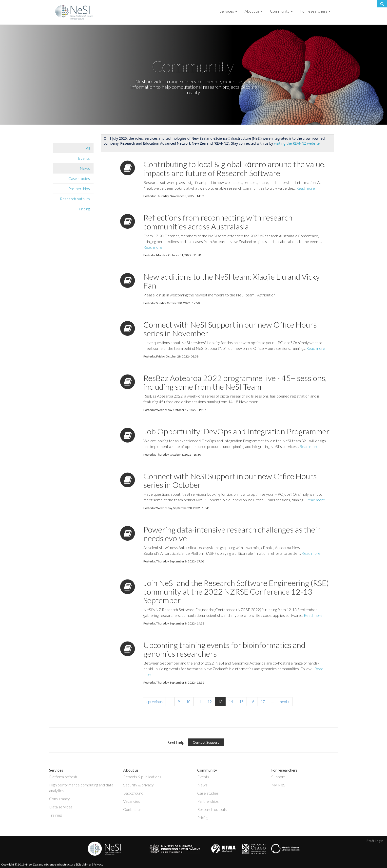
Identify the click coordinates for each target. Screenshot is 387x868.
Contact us (132, 809)
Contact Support (206, 742)
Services (228, 11)
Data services (61, 807)
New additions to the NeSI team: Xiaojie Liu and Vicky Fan (232, 281)
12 (210, 701)
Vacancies (132, 801)
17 (263, 701)
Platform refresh (63, 777)
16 (252, 701)
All (88, 148)
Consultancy (59, 799)
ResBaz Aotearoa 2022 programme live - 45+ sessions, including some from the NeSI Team (235, 382)
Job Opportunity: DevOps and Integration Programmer (236, 431)
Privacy (98, 864)
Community (281, 11)
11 (199, 701)
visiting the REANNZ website (297, 143)
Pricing (84, 209)
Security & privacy (138, 785)
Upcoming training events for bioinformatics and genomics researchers (224, 649)
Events (84, 158)
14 (231, 701)
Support (278, 777)
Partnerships (79, 189)
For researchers (315, 11)
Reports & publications (142, 777)
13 (220, 701)
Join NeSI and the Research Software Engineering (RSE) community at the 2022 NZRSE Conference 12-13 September (236, 591)
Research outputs (75, 199)
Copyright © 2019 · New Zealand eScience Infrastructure (38, 864)
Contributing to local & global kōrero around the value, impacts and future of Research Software (235, 168)
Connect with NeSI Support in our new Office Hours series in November (230, 329)
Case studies (79, 178)
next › (285, 701)
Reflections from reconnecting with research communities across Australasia (218, 222)
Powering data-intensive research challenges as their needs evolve (232, 534)
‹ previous (154, 701)
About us (254, 11)
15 (241, 701)
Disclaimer (84, 864)
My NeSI (279, 785)
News (85, 168)
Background (133, 793)
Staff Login (375, 841)
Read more (306, 188)
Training (55, 815)
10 (188, 701)
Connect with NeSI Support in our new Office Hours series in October (230, 480)
